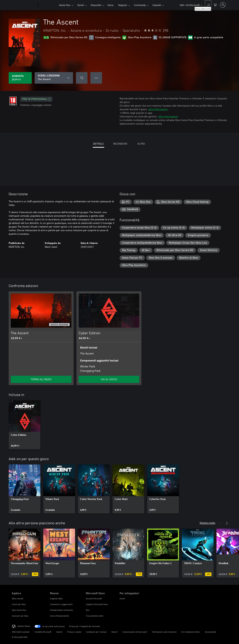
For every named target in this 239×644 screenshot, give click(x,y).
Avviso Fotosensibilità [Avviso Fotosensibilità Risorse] (59, 616)
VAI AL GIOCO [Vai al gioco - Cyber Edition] (109, 379)
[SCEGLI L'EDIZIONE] (54, 78)
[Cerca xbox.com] (208, 5)
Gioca (110, 5)
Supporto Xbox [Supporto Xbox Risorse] (56, 598)
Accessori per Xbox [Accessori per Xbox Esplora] (20, 616)
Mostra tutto (207, 523)
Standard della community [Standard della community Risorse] (61, 610)
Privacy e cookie (74, 632)
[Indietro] (220, 523)
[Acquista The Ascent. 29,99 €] (20, 78)
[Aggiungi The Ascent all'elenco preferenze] (82, 78)
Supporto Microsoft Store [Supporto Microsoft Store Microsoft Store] (97, 604)
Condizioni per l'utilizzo (96, 632)
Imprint (59, 632)
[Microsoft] (24, 5)
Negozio (123, 5)
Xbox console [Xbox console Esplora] (18, 598)
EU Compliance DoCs (191, 632)
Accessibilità (210, 632)
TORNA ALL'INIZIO (41, 379)
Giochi (81, 5)
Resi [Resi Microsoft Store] (88, 610)
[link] (25, 425)
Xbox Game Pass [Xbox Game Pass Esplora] (19, 610)
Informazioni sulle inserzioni (164, 632)
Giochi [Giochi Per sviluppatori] (122, 598)
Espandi (157, 5)
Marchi (115, 632)
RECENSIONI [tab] (120, 144)
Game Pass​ (65, 5)
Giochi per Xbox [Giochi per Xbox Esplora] (19, 604)
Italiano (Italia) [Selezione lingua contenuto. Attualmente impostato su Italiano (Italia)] (24, 626)
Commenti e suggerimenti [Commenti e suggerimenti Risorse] (61, 604)
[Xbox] (48, 5)
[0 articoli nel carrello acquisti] (215, 5)
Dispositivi (96, 5)
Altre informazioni (158, 109)
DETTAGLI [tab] (98, 144)
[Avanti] (227, 523)
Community (140, 5)
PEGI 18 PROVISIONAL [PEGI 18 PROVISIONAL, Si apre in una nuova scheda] (36, 99)
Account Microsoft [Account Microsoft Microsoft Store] (94, 598)
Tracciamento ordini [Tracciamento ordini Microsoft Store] (95, 616)
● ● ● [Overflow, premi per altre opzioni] (96, 78)
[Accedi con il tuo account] (223, 5)
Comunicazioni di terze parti (135, 632)
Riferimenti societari (21, 632)
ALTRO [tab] (141, 144)
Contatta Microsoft (43, 632)
